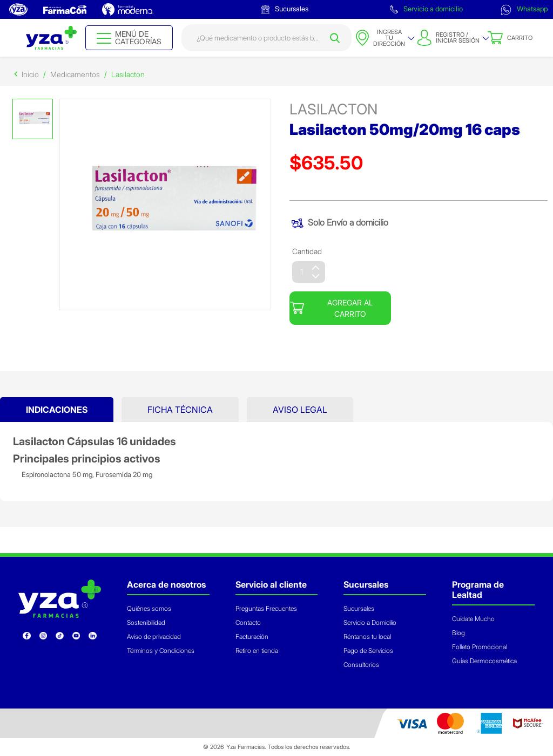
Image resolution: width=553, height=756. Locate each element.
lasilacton (333, 109)
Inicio (30, 74)
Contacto (248, 622)
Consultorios (361, 665)
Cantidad (307, 251)
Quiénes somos (149, 608)
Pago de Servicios (368, 651)
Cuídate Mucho (473, 619)
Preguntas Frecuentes (266, 608)
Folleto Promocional (480, 647)
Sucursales (285, 9)
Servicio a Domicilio (370, 622)
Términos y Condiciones (161, 651)
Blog (458, 633)
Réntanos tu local (367, 636)
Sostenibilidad (146, 622)
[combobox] (267, 38)
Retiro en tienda (257, 651)
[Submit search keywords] (335, 38)
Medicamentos (75, 74)
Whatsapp (524, 10)
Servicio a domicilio (426, 9)
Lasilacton (128, 74)
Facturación (252, 636)
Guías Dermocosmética (484, 661)
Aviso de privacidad (154, 636)
